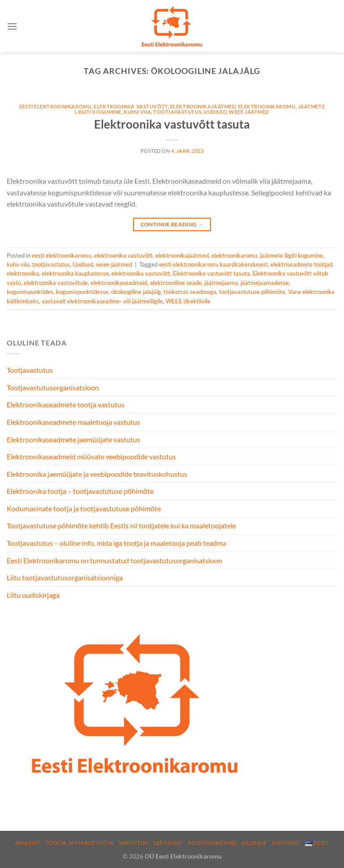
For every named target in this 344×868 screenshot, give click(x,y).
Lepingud (168, 843)
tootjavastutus (177, 112)
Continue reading (172, 224)
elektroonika (23, 273)
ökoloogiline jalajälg (136, 292)
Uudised (215, 112)
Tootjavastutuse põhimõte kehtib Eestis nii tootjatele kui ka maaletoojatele (121, 525)
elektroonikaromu (267, 106)
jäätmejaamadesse (265, 283)
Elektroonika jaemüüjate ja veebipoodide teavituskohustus (97, 474)
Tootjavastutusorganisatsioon (53, 387)
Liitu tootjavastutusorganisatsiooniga (65, 577)
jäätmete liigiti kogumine (291, 255)
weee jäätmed (249, 112)
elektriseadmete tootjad (301, 264)
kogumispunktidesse (82, 292)
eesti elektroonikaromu (55, 106)
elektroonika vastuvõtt (131, 106)
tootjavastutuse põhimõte (252, 292)
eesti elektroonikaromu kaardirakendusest (213, 264)
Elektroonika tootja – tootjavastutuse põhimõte (80, 491)
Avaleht (28, 843)
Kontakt (286, 843)
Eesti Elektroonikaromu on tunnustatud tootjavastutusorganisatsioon (114, 560)
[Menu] (12, 26)
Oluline (254, 843)
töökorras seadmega (190, 292)
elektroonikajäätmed (203, 106)
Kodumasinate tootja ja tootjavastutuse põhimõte (84, 508)
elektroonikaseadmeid (119, 283)
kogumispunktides (30, 292)
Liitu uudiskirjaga (33, 595)
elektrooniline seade (176, 283)
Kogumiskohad (212, 843)
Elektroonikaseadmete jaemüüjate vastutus (73, 439)
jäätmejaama (221, 283)
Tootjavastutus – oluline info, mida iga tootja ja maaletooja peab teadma (116, 543)
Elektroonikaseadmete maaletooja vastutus (73, 422)
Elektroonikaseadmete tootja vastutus (66, 404)
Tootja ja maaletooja (79, 843)
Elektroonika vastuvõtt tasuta (172, 124)
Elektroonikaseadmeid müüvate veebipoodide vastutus (91, 456)
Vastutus (133, 843)
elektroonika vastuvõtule (56, 283)
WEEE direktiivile (188, 301)
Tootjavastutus (30, 370)
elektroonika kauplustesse (75, 273)
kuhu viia (137, 112)
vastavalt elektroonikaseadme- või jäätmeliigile (102, 301)
